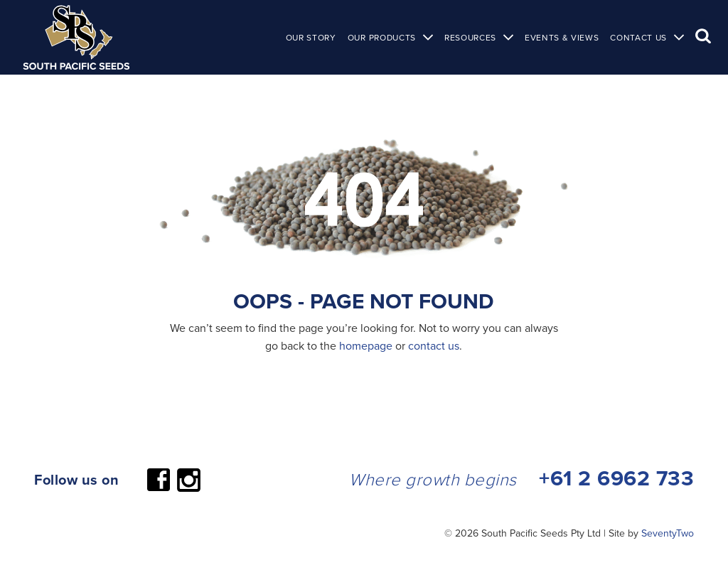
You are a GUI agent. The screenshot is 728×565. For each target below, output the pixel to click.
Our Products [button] (382, 37)
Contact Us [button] (638, 37)
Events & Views (562, 37)
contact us (434, 345)
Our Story (311, 37)
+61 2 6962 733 (616, 478)
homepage (366, 345)
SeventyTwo (668, 533)
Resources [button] (470, 37)
